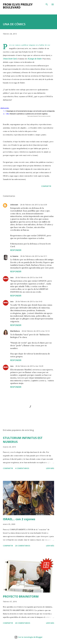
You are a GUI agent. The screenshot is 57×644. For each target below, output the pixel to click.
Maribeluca (15, 331)
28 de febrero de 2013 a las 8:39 (33, 205)
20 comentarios (23, 546)
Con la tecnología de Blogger (28, 637)
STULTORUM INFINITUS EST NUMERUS (23, 440)
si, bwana (14, 256)
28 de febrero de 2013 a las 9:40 (29, 277)
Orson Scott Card (10, 59)
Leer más (50, 468)
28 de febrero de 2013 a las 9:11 (34, 256)
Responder (16, 250)
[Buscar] (47, 4)
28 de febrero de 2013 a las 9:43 (29, 301)
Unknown (14, 205)
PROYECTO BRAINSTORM (21, 596)
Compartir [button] (46, 186)
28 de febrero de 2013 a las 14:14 (36, 331)
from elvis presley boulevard (18, 6)
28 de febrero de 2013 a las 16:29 (29, 366)
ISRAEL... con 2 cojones (19, 519)
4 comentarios (22, 468)
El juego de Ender (35, 59)
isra (12, 277)
